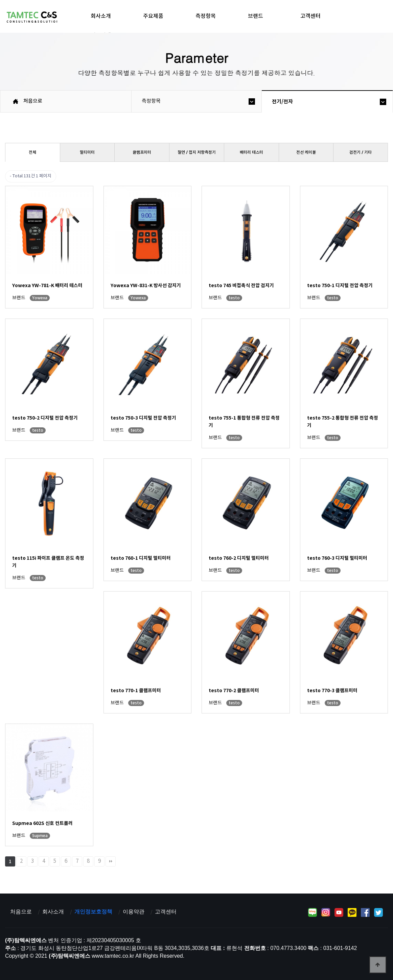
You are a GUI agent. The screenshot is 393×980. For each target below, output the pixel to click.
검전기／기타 (361, 152)
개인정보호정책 (93, 912)
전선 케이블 (306, 152)
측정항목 (206, 16)
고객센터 (310, 16)
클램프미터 (142, 152)
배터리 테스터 (251, 152)
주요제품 (153, 16)
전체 (32, 152)
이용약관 (134, 912)
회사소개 (101, 16)
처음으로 (21, 912)
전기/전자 (282, 102)
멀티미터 (87, 152)
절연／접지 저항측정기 (197, 152)
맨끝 (111, 861)
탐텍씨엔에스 (32, 17)
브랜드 (256, 16)
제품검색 (101, 35)
